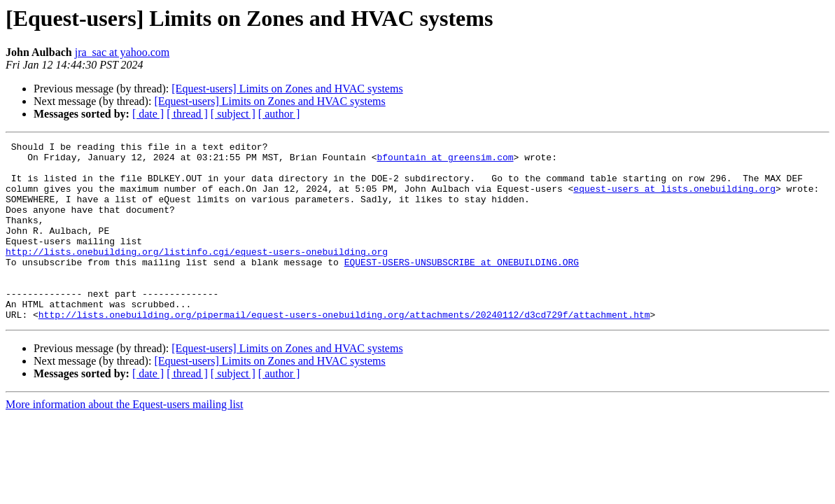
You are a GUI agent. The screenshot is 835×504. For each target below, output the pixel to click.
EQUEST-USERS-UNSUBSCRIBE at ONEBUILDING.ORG (462, 287)
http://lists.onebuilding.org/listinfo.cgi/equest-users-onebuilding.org (197, 274)
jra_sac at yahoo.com (122, 52)
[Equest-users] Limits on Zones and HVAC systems (287, 89)
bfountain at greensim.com (445, 161)
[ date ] (148, 114)
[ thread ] (187, 114)
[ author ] (279, 114)
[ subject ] (233, 114)
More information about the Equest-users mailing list (125, 440)
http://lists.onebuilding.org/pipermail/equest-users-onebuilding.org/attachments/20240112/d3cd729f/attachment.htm (344, 350)
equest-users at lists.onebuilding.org (674, 199)
